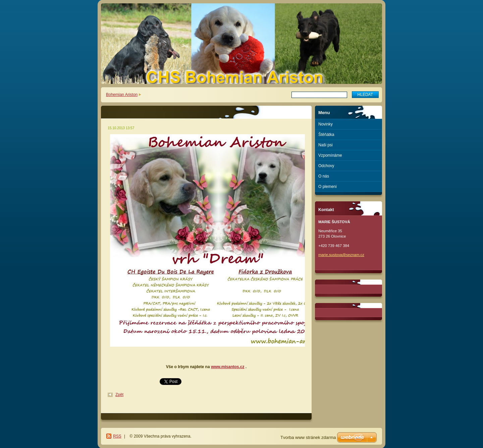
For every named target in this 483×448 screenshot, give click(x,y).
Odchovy (326, 166)
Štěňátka (326, 135)
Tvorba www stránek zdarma (308, 437)
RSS (117, 436)
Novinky (326, 124)
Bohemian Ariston (122, 95)
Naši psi (326, 145)
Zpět (119, 395)
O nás (324, 176)
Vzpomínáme (330, 155)
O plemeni (328, 187)
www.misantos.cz (228, 367)
